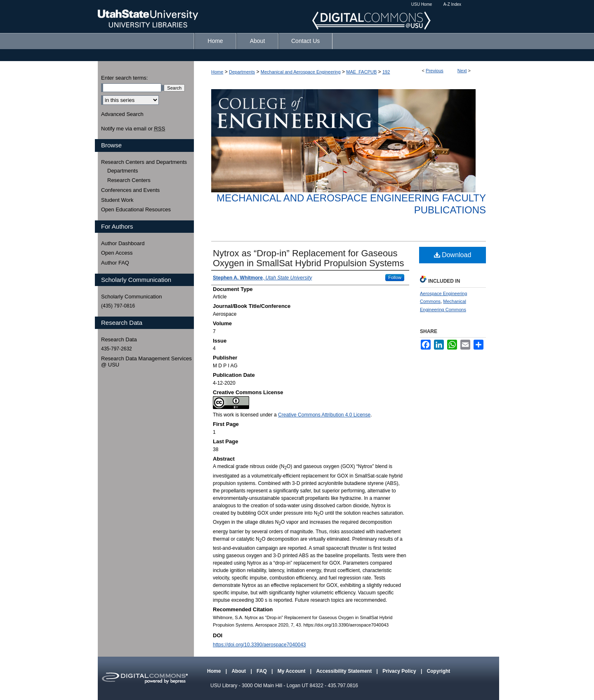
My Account (292, 671)
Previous (435, 71)
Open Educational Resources (136, 209)
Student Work (117, 200)
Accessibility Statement (344, 671)
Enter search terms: (124, 78)
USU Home (422, 4)
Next (462, 71)
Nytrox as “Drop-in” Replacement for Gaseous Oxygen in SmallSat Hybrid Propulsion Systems (308, 258)
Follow (395, 277)
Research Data (119, 339)
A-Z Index (452, 4)
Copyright (439, 671)
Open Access (117, 253)
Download (453, 255)
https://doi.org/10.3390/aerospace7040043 (259, 645)
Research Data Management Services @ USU (146, 362)
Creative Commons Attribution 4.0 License (324, 415)
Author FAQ (115, 263)
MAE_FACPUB (361, 72)
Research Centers (129, 180)
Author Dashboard (123, 243)
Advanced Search (122, 114)
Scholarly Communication (131, 297)
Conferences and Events (130, 190)
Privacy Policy (400, 671)
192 (386, 72)
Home (217, 72)
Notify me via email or (133, 129)
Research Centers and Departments (144, 162)
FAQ (262, 671)
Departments (242, 72)
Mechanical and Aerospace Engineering (301, 72)
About (239, 671)
